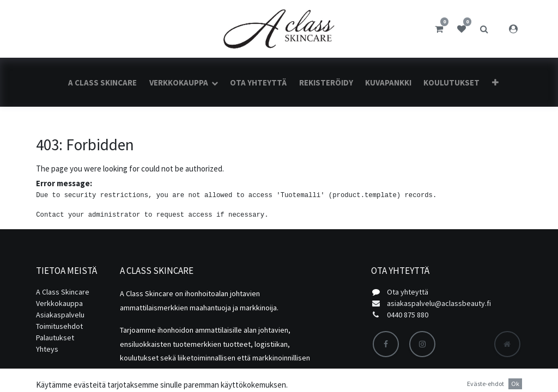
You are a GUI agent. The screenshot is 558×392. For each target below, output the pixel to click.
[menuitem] (102, 82)
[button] (495, 82)
